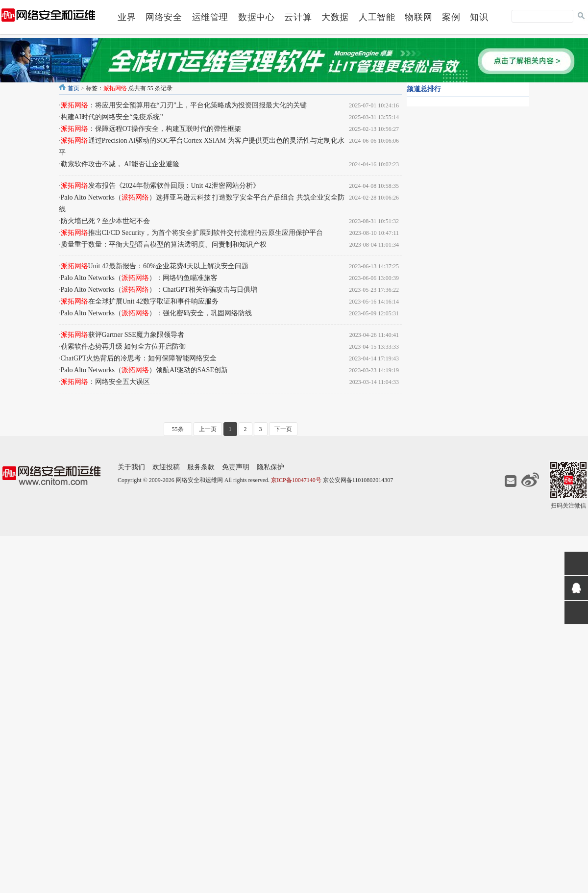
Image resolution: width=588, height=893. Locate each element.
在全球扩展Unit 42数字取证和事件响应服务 (140, 301)
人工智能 (377, 17)
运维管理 (210, 17)
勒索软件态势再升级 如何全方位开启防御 (123, 346)
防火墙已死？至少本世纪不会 (105, 221)
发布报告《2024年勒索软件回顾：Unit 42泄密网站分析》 (160, 186)
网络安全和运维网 (199, 480)
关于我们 (131, 467)
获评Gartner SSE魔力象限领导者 (122, 335)
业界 (127, 17)
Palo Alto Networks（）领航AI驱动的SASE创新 (144, 370)
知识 (479, 17)
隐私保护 (270, 467)
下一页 (283, 429)
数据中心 (256, 17)
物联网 (418, 17)
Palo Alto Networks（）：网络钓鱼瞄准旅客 (139, 278)
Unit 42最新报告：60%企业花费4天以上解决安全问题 (155, 266)
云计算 (298, 17)
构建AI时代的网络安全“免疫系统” (112, 117)
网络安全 (164, 17)
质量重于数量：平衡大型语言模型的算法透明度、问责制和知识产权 (164, 244)
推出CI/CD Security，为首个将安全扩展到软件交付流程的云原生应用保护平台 (192, 233)
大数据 (335, 17)
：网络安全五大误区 (105, 382)
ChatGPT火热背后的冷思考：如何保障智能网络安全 (139, 358)
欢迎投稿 (166, 467)
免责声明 (236, 467)
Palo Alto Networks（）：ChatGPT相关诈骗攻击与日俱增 (159, 290)
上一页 (208, 429)
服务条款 (201, 467)
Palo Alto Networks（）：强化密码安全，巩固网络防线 (156, 313)
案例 (451, 17)
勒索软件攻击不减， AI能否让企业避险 (120, 164)
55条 (178, 429)
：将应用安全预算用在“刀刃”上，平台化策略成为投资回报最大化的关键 (184, 105)
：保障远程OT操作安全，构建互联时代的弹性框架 (151, 129)
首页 (73, 88)
